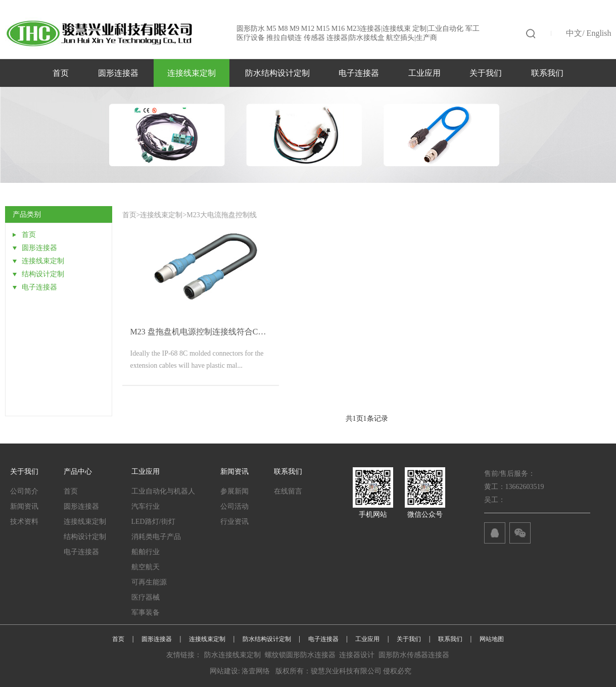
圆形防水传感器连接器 (414, 655)
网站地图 (492, 639)
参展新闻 (234, 491)
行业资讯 (234, 522)
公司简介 (24, 491)
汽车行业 (146, 506)
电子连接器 (359, 73)
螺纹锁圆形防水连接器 (300, 655)
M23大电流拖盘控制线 (221, 215)
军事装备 (146, 612)
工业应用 (424, 73)
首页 (61, 73)
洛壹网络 (256, 671)
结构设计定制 (85, 537)
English (599, 33)
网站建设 (224, 671)
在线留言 (288, 491)
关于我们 (486, 73)
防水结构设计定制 (277, 73)
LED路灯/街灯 (153, 522)
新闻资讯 (24, 506)
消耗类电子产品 (156, 537)
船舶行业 (146, 552)
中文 (574, 33)
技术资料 (24, 522)
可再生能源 (149, 582)
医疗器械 (146, 597)
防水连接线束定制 (232, 655)
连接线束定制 (192, 73)
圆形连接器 (118, 73)
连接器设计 (357, 655)
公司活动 (234, 506)
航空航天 (146, 567)
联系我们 (547, 73)
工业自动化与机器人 (163, 491)
